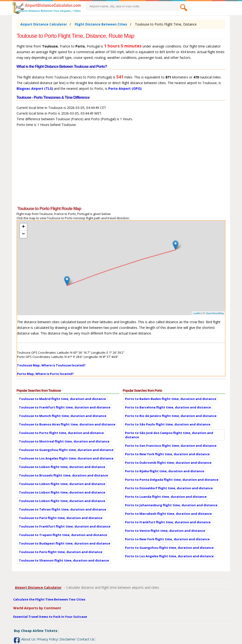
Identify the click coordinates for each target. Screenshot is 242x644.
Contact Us (86, 639)
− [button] (24, 234)
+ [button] (24, 227)
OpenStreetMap (215, 313)
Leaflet (197, 313)
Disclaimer (68, 639)
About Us (28, 639)
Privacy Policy (48, 639)
